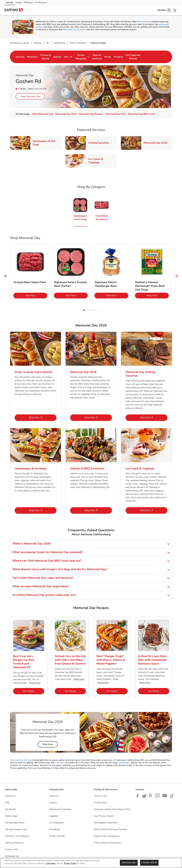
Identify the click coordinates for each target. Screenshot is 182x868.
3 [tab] (90, 310)
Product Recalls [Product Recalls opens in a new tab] (57, 836)
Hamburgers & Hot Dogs (47, 143)
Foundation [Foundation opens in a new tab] (55, 829)
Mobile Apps (11, 816)
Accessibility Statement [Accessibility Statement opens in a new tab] (106, 823)
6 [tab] (98, 310)
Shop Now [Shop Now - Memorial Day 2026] (98, 417)
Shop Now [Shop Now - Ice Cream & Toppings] (154, 510)
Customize (51, 863)
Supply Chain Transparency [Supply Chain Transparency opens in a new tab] (107, 836)
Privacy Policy (70, 863)
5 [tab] (95, 310)
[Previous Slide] (6, 276)
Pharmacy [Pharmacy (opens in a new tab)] (28, 2)
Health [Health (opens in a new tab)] (19, 2)
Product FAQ (11, 849)
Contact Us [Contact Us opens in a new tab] (10, 796)
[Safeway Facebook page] (138, 797)
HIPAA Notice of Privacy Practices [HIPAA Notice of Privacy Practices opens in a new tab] (111, 829)
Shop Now (36, 295)
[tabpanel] (30, 273)
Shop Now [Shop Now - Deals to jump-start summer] (43, 417)
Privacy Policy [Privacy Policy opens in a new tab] (101, 803)
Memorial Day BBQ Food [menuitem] (141, 114)
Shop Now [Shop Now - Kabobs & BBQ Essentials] (98, 510)
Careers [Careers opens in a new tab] (53, 803)
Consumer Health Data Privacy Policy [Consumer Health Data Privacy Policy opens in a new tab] (112, 809)
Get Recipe (34, 691)
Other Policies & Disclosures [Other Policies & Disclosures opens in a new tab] (107, 843)
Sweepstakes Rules (15, 823)
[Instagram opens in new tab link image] (158, 797)
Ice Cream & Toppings (102, 161)
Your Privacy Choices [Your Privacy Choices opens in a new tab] (104, 816)
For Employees (57, 823)
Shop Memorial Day (30, 96)
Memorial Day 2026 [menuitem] (66, 114)
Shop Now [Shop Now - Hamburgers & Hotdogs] (43, 510)
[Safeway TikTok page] (172, 797)
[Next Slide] (176, 276)
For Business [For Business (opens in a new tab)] (41, 2)
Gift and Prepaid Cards (16, 829)
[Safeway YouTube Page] (165, 797)
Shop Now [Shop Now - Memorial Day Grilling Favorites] (154, 417)
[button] (164, 10)
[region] (91, 863)
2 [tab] (87, 310)
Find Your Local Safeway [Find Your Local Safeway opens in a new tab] (17, 836)
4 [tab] (92, 310)
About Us (54, 796)
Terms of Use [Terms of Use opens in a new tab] (100, 796)
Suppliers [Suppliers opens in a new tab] (54, 816)
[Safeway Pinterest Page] (151, 797)
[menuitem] (20, 57)
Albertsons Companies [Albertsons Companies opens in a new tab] (60, 809)
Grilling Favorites (100, 143)
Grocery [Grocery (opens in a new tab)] (10, 2)
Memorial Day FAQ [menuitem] (116, 114)
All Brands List (12, 856)
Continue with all (149, 863)
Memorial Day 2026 (157, 143)
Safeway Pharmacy (14, 843)
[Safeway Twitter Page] (144, 797)
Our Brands (10, 809)
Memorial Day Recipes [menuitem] (91, 114)
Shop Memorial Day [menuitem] (43, 114)
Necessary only (129, 863)
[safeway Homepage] (14, 10)
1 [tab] (84, 310)
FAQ (7, 803)
